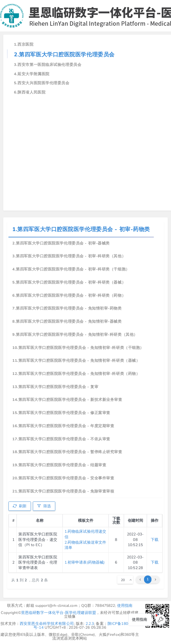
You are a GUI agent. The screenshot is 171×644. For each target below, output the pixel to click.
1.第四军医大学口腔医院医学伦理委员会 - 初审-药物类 (81, 229)
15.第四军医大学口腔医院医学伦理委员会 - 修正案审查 (61, 413)
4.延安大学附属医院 (32, 74)
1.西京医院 (24, 44)
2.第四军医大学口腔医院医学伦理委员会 (64, 55)
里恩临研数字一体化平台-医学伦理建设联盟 (59, 613)
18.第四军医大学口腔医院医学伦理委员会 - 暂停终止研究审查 (67, 452)
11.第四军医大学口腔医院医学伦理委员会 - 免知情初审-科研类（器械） (76, 361)
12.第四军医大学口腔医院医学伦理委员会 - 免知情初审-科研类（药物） (76, 374)
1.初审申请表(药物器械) (85, 562)
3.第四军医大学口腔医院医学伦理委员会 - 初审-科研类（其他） (69, 256)
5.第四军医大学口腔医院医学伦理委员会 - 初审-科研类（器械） (69, 282)
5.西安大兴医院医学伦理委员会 (42, 83)
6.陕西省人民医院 (30, 92)
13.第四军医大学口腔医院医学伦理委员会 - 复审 (55, 387)
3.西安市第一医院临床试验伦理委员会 (48, 65)
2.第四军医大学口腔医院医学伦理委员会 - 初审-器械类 (61, 243)
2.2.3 (90, 624)
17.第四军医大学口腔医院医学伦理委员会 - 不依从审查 (61, 439)
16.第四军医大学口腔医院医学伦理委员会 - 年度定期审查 (63, 426)
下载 (155, 540)
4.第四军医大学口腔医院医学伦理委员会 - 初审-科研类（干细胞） (71, 269)
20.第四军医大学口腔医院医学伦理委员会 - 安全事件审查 (63, 478)
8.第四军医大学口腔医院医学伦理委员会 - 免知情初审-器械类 (67, 321)
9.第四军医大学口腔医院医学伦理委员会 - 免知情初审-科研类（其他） (75, 335)
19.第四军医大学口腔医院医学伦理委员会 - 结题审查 (59, 465)
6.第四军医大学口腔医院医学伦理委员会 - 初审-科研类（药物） (69, 295)
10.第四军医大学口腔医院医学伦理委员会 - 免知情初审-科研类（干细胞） (78, 348)
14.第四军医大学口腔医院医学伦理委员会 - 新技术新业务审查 (67, 400)
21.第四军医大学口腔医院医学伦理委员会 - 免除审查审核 (63, 491)
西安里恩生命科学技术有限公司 (47, 624)
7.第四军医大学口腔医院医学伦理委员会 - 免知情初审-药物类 (67, 308)
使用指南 (125, 606)
